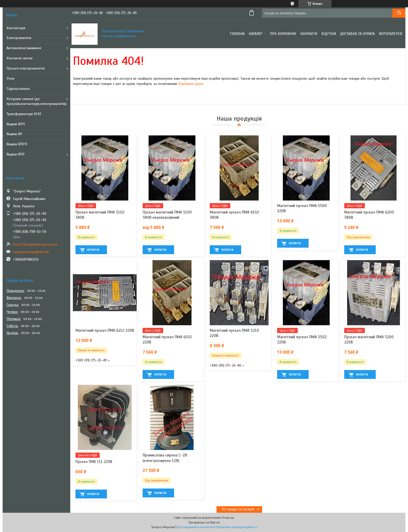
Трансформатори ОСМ (24, 114)
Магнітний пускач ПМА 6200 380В (369, 215)
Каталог (256, 34)
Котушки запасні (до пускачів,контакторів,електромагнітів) (37, 101)
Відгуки (329, 34)
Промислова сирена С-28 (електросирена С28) (165, 458)
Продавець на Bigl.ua (204, 522)
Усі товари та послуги (238, 509)
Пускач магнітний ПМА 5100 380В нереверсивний (167, 215)
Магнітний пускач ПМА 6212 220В (105, 330)
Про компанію (283, 34)
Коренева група (190, 84)
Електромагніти (19, 38)
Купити (93, 250)
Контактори (16, 28)
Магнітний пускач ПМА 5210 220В (234, 333)
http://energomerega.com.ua (35, 244)
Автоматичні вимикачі (24, 48)
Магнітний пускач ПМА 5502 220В (302, 340)
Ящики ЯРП (16, 124)
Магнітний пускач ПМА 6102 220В (167, 340)
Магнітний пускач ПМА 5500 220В (302, 208)
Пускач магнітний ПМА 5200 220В (369, 340)
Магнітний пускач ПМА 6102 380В (234, 215)
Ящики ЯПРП (17, 144)
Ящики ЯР (14, 134)
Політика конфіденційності (238, 527)
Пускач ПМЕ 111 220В (94, 462)
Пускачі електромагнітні (26, 68)
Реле (11, 79)
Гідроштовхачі (18, 89)
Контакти (309, 34)
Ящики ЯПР (16, 154)
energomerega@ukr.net (31, 252)
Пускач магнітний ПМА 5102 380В (100, 215)
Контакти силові (20, 58)
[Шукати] (399, 13)
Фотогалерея (390, 34)
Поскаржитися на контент (197, 527)
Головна (237, 34)
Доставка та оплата (357, 34)
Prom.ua (228, 518)
